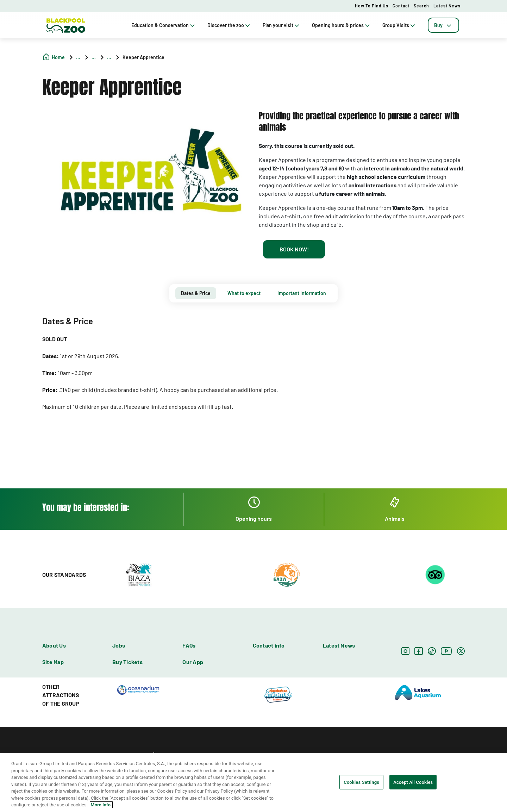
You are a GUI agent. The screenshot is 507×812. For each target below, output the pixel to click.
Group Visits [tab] (399, 25)
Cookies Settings (361, 782)
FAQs (189, 645)
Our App (193, 662)
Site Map (53, 662)
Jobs (119, 645)
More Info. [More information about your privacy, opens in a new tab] (101, 805)
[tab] (443, 25)
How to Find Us (372, 6)
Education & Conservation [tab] (164, 25)
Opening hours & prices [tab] (342, 25)
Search (421, 6)
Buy (443, 25)
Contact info (269, 645)
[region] (254, 783)
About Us (54, 645)
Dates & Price (196, 293)
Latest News (447, 6)
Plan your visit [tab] (282, 25)
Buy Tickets (127, 662)
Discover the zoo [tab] (229, 25)
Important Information (302, 293)
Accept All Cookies (413, 782)
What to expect (244, 293)
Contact (401, 6)
